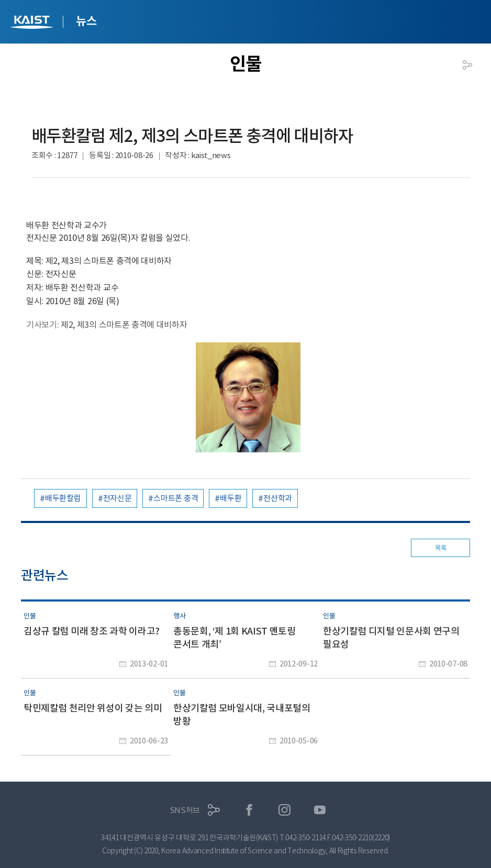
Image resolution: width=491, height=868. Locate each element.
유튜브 (320, 810)
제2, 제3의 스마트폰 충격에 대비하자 (124, 325)
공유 (467, 65)
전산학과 (278, 498)
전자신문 (118, 498)
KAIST (33, 23)
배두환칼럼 (63, 498)
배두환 (231, 498)
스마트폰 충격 (176, 498)
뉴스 (86, 21)
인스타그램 (284, 810)
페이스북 (249, 810)
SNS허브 (185, 810)
